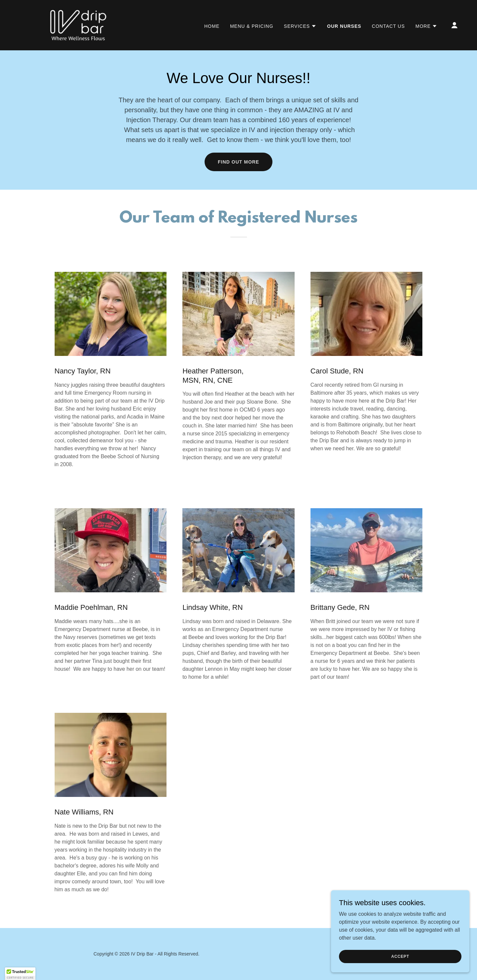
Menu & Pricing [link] (252, 26)
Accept (403, 956)
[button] (300, 26)
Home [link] (212, 26)
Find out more (238, 162)
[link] (78, 25)
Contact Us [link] (388, 26)
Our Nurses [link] (344, 26)
